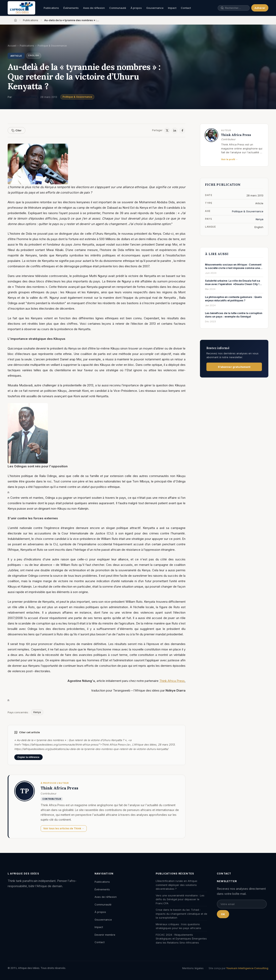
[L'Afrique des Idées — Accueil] (21, 8)
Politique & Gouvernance (77, 97)
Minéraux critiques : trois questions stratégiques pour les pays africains (178, 926)
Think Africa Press (25, 97)
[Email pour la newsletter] (242, 904)
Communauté (118, 8)
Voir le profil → (229, 159)
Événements (71, 8)
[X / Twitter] (167, 131)
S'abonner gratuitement (234, 367)
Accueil (12, 46)
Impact (172, 8)
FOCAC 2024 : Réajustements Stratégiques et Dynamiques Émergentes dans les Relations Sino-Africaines (181, 939)
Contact (186, 8)
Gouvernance (155, 8)
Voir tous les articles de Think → (64, 828)
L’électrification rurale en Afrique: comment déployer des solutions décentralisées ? (177, 885)
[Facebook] (182, 131)
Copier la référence (28, 757)
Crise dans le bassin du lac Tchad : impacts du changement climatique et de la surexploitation (181, 914)
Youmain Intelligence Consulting (247, 968)
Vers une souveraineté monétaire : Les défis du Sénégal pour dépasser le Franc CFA (180, 899)
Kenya (37, 712)
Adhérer (260, 8)
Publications (51, 8)
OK (223, 914)
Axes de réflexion (94, 8)
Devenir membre (105, 935)
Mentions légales (193, 968)
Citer (16, 130)
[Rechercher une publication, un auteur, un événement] (232, 8)
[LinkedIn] (175, 131)
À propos (136, 8)
